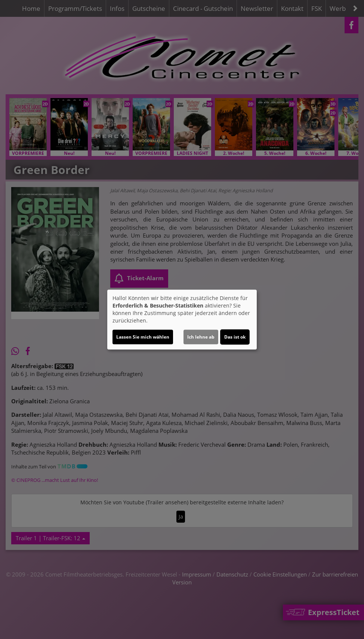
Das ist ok (235, 337)
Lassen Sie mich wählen (143, 337)
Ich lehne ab (201, 337)
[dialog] (182, 319)
